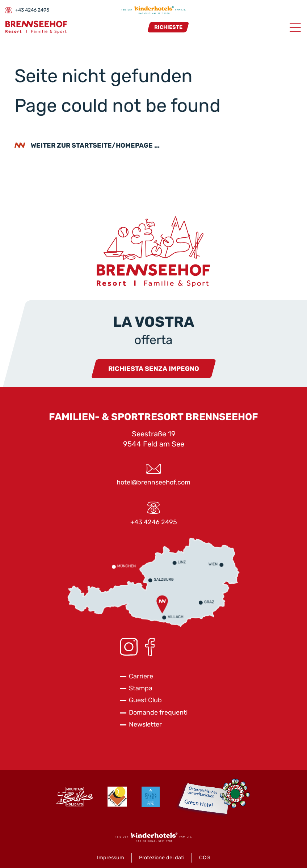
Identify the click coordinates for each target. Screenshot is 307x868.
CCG (205, 858)
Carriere (141, 676)
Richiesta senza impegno (154, 369)
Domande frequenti (158, 712)
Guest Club (145, 700)
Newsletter (145, 724)
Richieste (168, 27)
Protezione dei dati (162, 858)
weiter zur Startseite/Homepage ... (95, 145)
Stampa (141, 688)
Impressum (111, 858)
